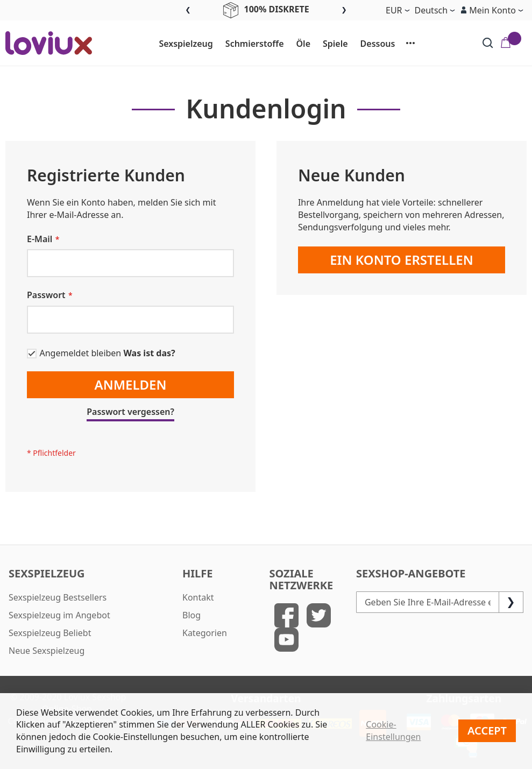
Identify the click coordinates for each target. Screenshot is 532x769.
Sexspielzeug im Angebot (59, 615)
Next (344, 10)
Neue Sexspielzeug (47, 651)
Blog (191, 615)
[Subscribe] (511, 602)
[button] (492, 10)
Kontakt (198, 597)
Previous (188, 10)
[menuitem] (181, 44)
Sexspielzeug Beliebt (50, 633)
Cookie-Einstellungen (393, 731)
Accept (487, 731)
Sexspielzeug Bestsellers (58, 597)
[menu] (287, 43)
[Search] (488, 43)
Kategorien (205, 633)
